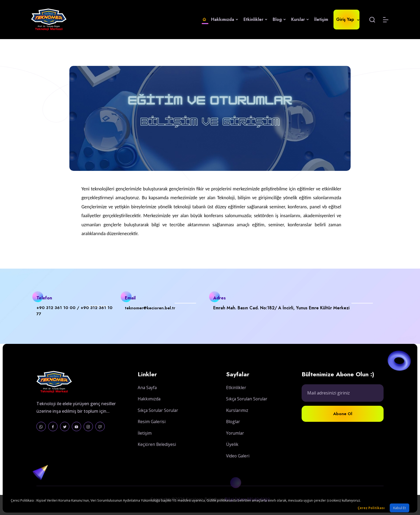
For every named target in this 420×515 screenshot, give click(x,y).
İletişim (321, 19)
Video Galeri (238, 463)
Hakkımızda (225, 19)
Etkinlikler (255, 19)
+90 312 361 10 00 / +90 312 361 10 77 (76, 311)
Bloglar (233, 429)
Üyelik (232, 452)
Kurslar (300, 19)
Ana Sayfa (148, 393)
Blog (279, 19)
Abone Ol (343, 424)
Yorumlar (235, 441)
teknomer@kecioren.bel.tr (151, 308)
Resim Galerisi (152, 427)
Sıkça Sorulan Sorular (248, 407)
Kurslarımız (237, 418)
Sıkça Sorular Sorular (159, 416)
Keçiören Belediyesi (157, 450)
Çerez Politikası (371, 508)
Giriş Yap (346, 19)
